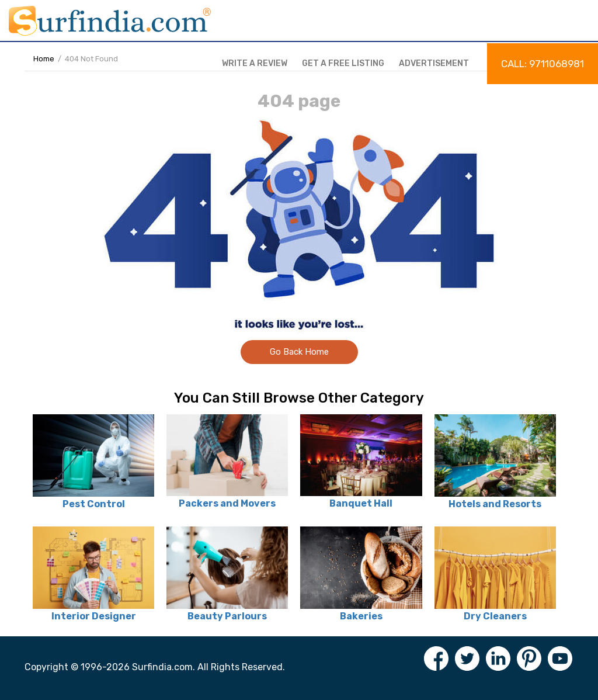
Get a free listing (343, 63)
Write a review (255, 63)
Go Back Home (299, 352)
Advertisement (434, 63)
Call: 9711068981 (543, 64)
